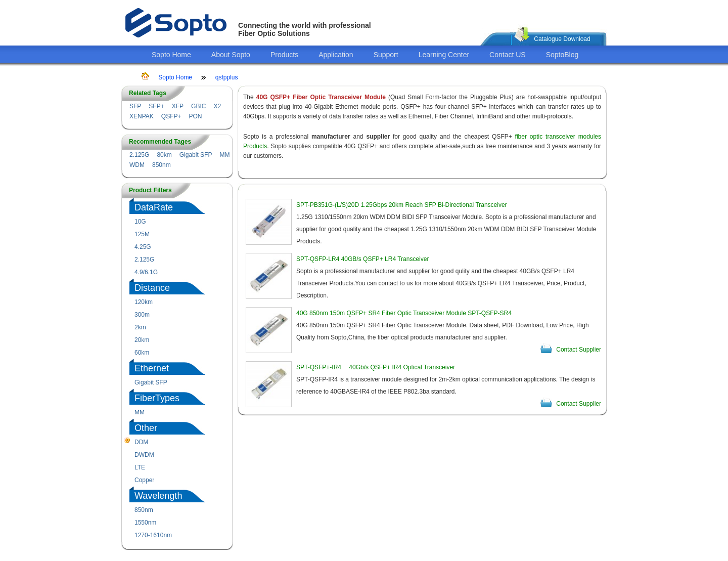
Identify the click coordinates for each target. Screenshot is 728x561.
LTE (140, 467)
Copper (144, 480)
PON (195, 116)
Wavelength (158, 496)
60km (142, 353)
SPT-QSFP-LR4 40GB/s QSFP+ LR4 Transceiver (362, 259)
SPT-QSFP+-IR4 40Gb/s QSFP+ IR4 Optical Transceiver (376, 367)
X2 (217, 106)
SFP (135, 106)
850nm (162, 165)
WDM (137, 165)
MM (224, 155)
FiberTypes (157, 398)
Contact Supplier (579, 350)
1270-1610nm (153, 535)
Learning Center (444, 55)
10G (140, 222)
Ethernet (152, 368)
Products (284, 55)
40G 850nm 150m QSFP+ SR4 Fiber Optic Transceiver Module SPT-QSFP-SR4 (404, 313)
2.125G (139, 155)
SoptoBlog (562, 55)
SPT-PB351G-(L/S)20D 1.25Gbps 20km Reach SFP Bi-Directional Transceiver (402, 205)
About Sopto (231, 55)
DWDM (144, 455)
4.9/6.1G (146, 272)
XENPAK (142, 116)
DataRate (154, 207)
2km (140, 327)
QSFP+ (171, 116)
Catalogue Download (562, 39)
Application (336, 55)
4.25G (143, 247)
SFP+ (156, 106)
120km (144, 302)
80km (164, 155)
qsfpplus (227, 77)
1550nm (145, 523)
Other (146, 428)
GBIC (198, 106)
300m (142, 315)
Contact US (508, 55)
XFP (178, 106)
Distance (152, 288)
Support (386, 55)
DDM (141, 442)
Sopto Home (171, 55)
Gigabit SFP (196, 155)
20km (142, 340)
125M (142, 234)
